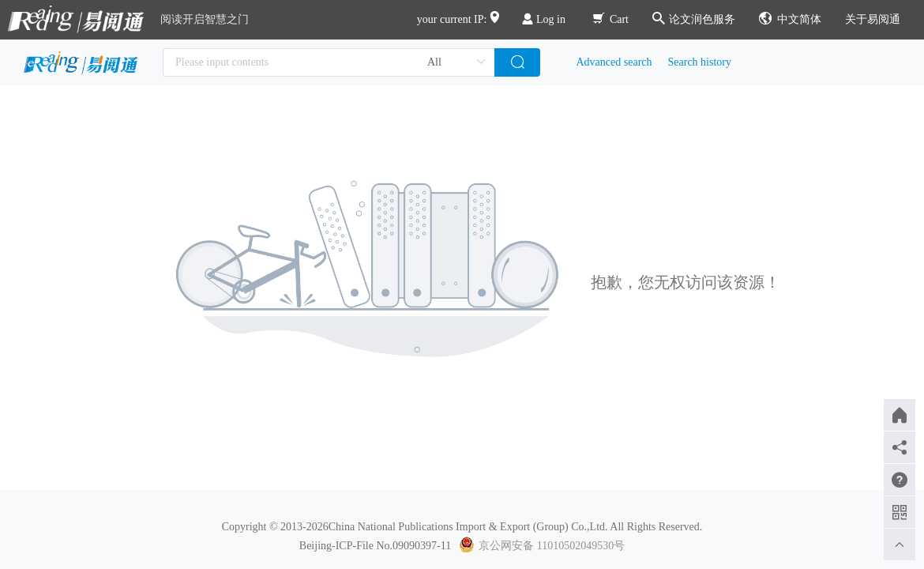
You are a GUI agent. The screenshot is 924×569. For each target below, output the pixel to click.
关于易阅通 (873, 19)
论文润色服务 (694, 19)
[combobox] (329, 62)
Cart (611, 19)
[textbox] (329, 62)
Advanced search (614, 62)
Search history (700, 62)
